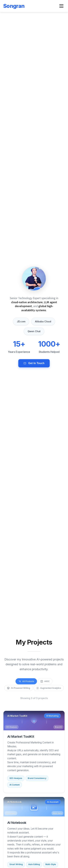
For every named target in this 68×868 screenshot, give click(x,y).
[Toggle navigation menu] (61, 6)
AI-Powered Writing (19, 688)
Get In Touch (34, 363)
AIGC (45, 681)
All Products (26, 681)
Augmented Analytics (49, 688)
